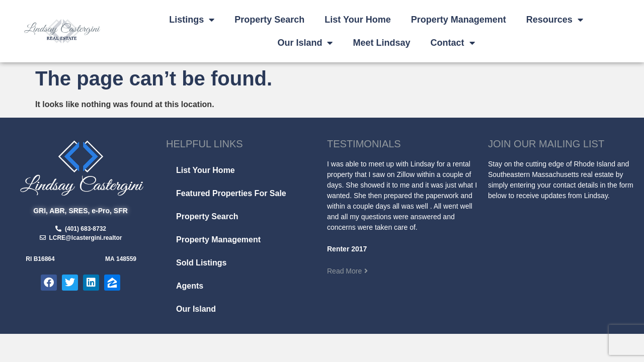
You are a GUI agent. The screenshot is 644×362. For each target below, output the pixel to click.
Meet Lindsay (381, 43)
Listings (192, 20)
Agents (190, 286)
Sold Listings (201, 263)
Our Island (305, 43)
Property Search (269, 20)
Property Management (459, 20)
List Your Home (357, 20)
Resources (555, 20)
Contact (453, 43)
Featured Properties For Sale (231, 193)
